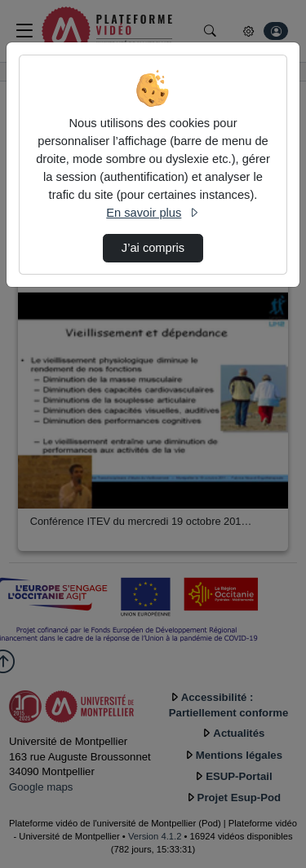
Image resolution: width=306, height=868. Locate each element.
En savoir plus (153, 213)
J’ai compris (153, 248)
